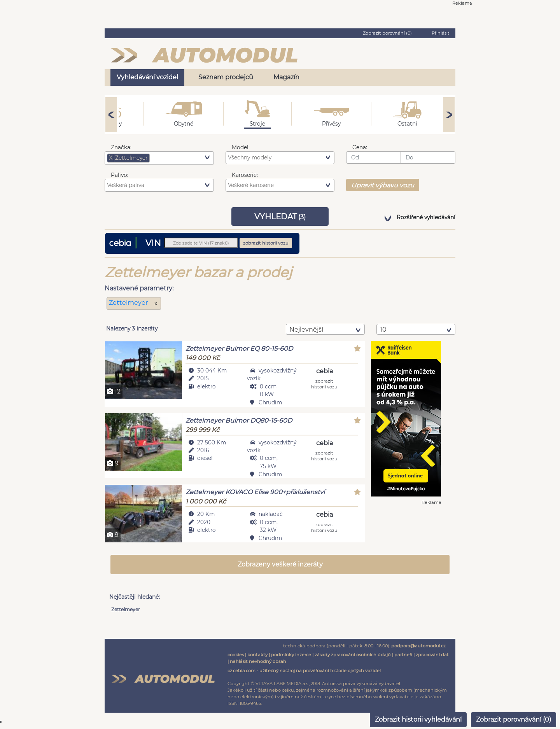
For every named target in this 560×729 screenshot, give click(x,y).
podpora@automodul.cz (418, 647)
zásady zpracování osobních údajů (353, 656)
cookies (236, 656)
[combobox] (159, 158)
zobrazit (324, 384)
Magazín (286, 77)
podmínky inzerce (291, 656)
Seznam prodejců (226, 77)
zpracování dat (432, 656)
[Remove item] (111, 158)
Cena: (360, 147)
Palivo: (120, 175)
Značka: (121, 147)
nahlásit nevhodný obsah (258, 662)
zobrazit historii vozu (266, 243)
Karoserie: (245, 175)
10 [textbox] (383, 330)
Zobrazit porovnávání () (514, 719)
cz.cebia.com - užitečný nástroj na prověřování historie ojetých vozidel (304, 671)
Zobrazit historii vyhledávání (418, 719)
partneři (403, 656)
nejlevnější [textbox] (306, 330)
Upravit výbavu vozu (383, 185)
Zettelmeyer (129, 303)
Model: (241, 147)
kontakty (257, 656)
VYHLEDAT (280, 217)
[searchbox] (163, 158)
